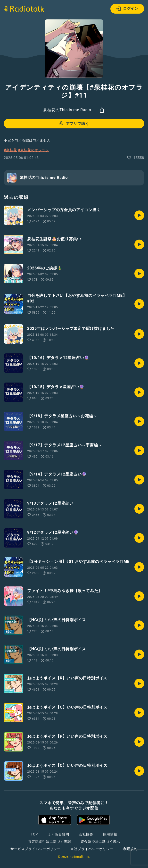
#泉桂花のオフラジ (33, 150)
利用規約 (130, 849)
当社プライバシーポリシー (92, 849)
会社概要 (86, 834)
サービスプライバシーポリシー (36, 849)
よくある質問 (58, 834)
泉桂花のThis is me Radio (67, 110)
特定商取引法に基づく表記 (49, 842)
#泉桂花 (10, 150)
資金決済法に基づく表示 (100, 842)
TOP (34, 834)
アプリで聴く (74, 124)
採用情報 (110, 834)
